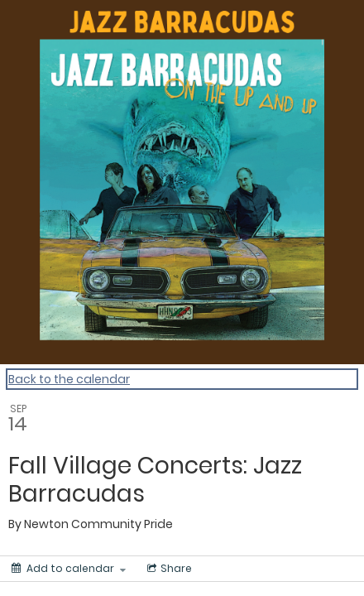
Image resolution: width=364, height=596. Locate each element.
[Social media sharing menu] (168, 569)
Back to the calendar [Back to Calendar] (69, 379)
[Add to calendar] (69, 569)
